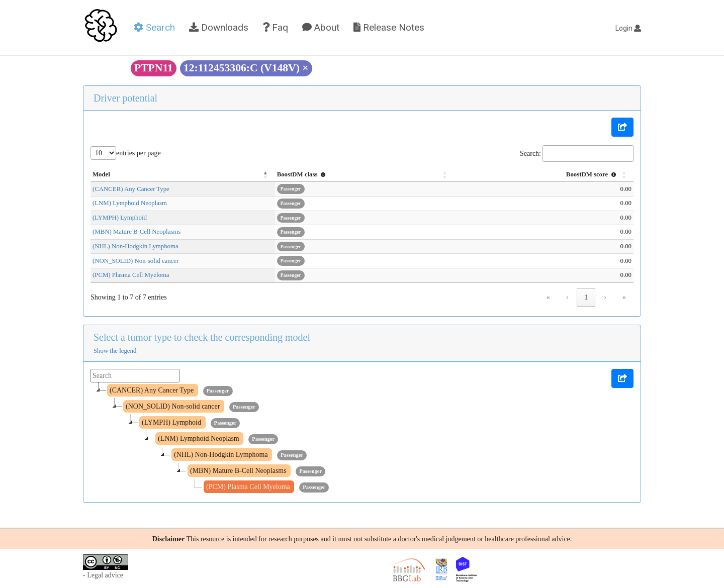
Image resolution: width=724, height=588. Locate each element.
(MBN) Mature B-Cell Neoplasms (137, 232)
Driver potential (125, 98)
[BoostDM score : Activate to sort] (551, 175)
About (321, 27)
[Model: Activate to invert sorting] (199, 175)
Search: (530, 154)
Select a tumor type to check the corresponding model (202, 337)
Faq (275, 27)
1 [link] (586, 297)
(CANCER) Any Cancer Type (131, 189)
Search (154, 27)
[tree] (362, 439)
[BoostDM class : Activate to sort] (389, 175)
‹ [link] (567, 297)
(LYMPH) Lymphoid (120, 218)
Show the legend (115, 351)
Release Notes (389, 27)
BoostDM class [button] (336, 174)
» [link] (624, 297)
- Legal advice (103, 575)
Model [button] (101, 174)
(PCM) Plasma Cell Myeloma (131, 275)
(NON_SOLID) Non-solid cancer (135, 261)
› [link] (605, 297)
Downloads (219, 27)
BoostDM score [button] (592, 174)
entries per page (139, 153)
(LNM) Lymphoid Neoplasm (130, 203)
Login (628, 28)
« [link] (548, 297)
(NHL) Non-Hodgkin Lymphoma (135, 246)
